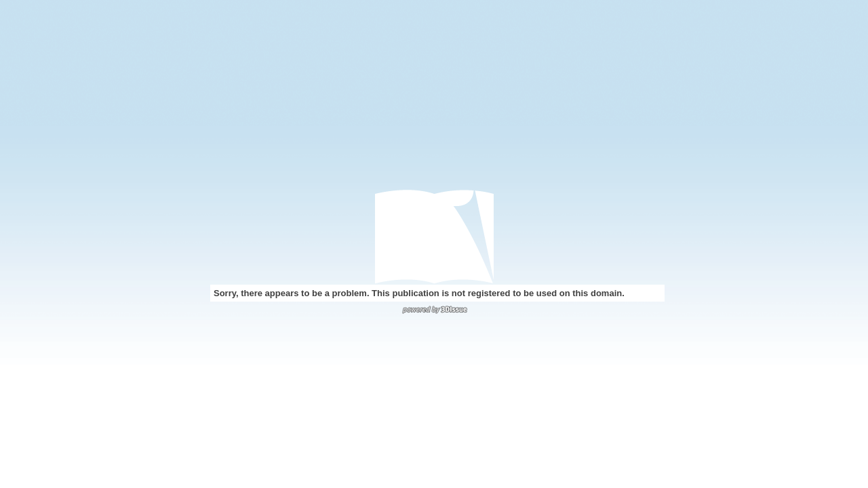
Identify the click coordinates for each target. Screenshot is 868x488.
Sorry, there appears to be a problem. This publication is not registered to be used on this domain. (419, 293)
